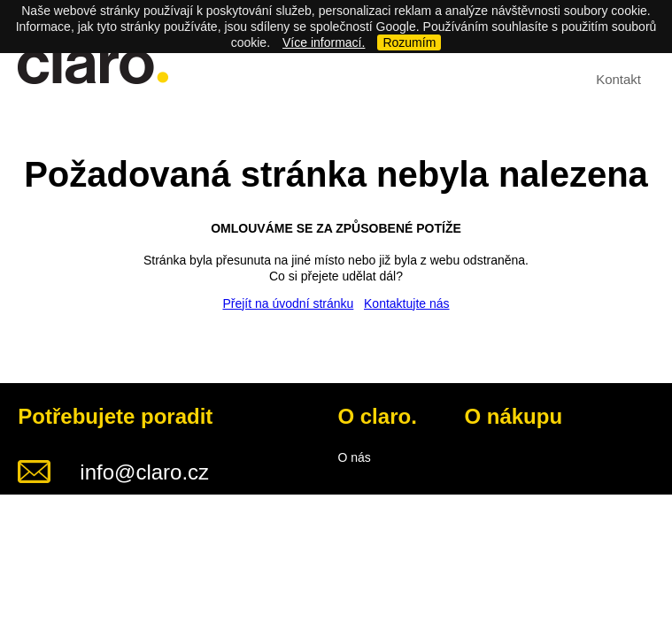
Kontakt (618, 79)
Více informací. (324, 42)
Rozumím (409, 42)
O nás (354, 457)
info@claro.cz (144, 472)
